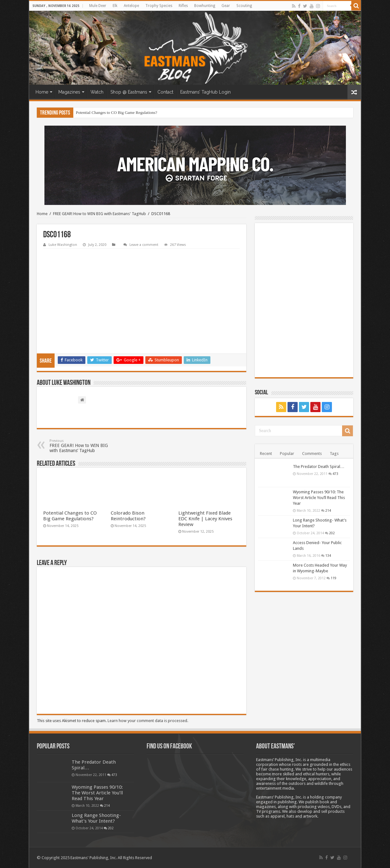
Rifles (183, 6)
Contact (165, 92)
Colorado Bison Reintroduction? (128, 516)
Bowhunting (205, 6)
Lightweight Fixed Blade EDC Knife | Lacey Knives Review (205, 519)
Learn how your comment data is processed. (148, 721)
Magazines (69, 92)
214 (328, 510)
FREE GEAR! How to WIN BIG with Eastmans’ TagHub (82, 446)
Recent (266, 454)
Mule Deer (98, 6)
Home (42, 92)
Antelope (131, 6)
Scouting (244, 6)
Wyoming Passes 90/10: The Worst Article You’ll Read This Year (319, 498)
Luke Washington (63, 245)
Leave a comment (144, 245)
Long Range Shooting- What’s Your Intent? (96, 818)
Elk (115, 6)
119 (334, 578)
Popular (287, 454)
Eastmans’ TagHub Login (205, 92)
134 (328, 556)
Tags (334, 454)
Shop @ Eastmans (129, 92)
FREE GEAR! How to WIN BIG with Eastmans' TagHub (99, 214)
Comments (312, 454)
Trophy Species (159, 6)
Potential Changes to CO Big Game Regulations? (116, 112)
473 (335, 474)
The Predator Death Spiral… (319, 467)
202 (332, 533)
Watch (97, 92)
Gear (226, 6)
